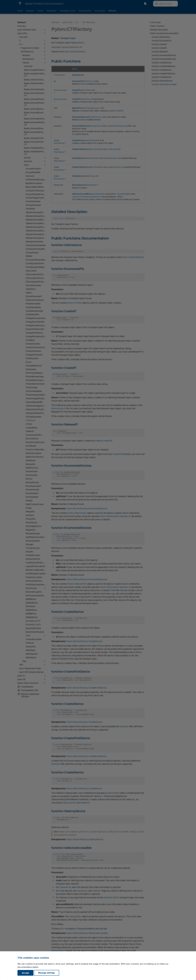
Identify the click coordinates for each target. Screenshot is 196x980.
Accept (25, 973)
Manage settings (46, 973)
